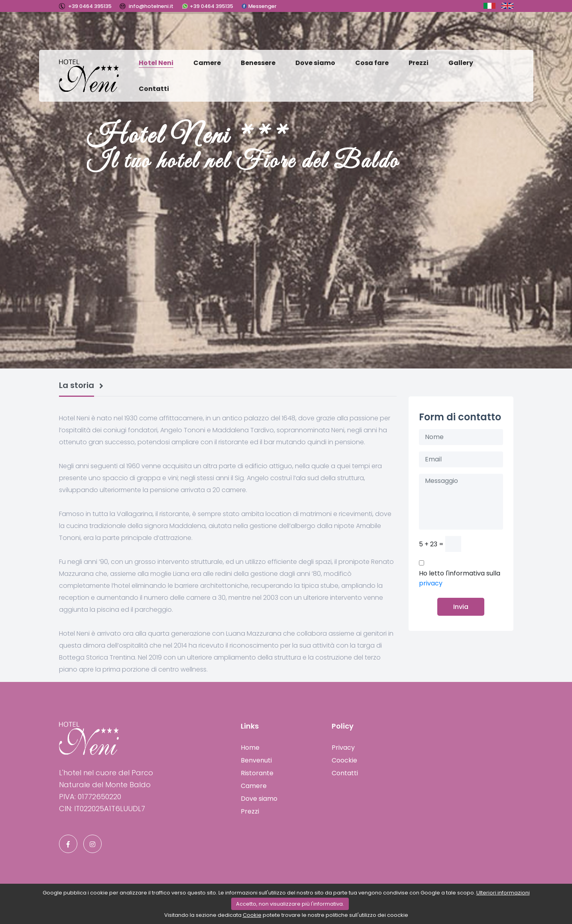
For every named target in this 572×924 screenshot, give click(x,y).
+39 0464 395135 (89, 6)
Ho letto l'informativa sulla (460, 578)
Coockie (344, 760)
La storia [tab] (77, 386)
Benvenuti (256, 760)
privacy (431, 583)
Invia (461, 607)
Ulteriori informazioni (503, 893)
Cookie (252, 915)
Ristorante (257, 773)
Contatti (154, 89)
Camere (207, 63)
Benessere (258, 63)
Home (250, 748)
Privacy (343, 748)
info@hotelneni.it (150, 6)
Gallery (461, 63)
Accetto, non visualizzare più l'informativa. (290, 904)
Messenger (262, 6)
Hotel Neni (156, 63)
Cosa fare (372, 63)
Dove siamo (315, 63)
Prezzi (419, 63)
